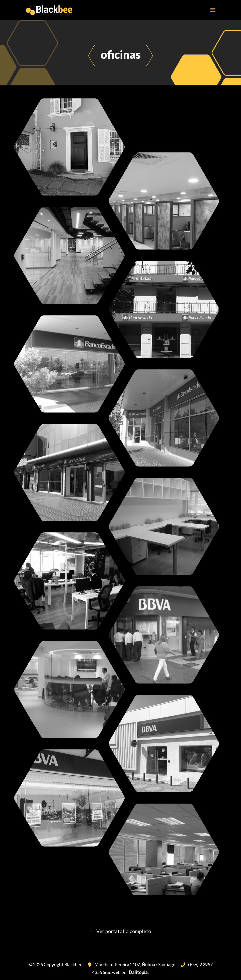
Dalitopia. (139, 972)
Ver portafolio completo (124, 931)
